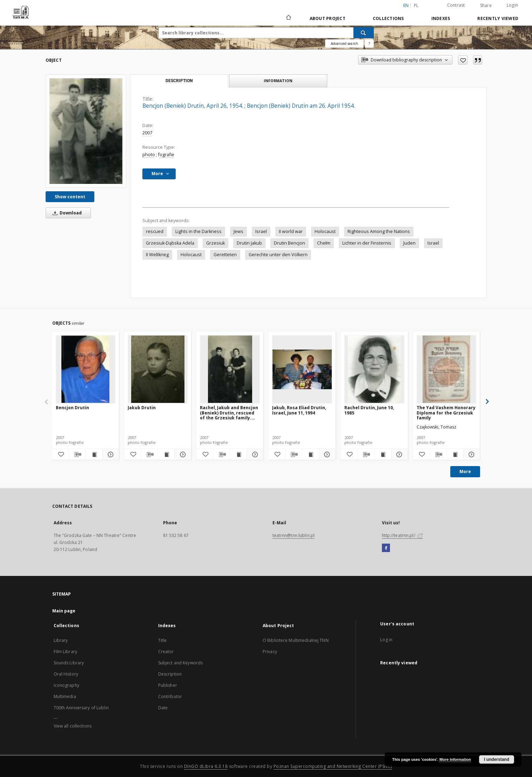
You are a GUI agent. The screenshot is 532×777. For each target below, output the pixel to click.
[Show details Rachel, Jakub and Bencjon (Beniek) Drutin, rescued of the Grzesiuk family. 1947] (254, 454)
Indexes (441, 18)
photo (149, 155)
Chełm (324, 243)
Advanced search (344, 44)
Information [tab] (278, 81)
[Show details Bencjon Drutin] (110, 454)
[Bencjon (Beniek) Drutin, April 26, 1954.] (86, 131)
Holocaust (325, 231)
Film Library (65, 652)
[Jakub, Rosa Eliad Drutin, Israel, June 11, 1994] (302, 369)
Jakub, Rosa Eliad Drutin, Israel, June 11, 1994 (299, 410)
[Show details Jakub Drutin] (182, 454)
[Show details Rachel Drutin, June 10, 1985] (399, 454)
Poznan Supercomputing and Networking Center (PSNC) (333, 766)
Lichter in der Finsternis (367, 243)
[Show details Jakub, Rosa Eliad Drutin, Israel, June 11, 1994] (326, 454)
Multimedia (65, 696)
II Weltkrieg (157, 255)
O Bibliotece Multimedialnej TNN (296, 640)
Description (170, 674)
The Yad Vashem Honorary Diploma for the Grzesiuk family (446, 413)
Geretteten (225, 255)
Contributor (170, 696)
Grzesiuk (216, 243)
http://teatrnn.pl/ (402, 535)
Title (163, 640)
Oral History (66, 674)
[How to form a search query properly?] (369, 44)
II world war (291, 231)
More (465, 471)
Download (66, 213)
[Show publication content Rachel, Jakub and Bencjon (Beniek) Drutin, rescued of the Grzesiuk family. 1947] (238, 454)
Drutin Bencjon (289, 243)
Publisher (168, 685)
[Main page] (288, 18)
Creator (166, 652)
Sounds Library (69, 663)
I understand (497, 759)
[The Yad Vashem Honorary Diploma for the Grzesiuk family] (447, 369)
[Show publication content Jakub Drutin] (166, 454)
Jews (238, 231)
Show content (70, 197)
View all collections (73, 726)
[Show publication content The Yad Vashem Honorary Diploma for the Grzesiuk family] (455, 454)
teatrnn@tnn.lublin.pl (294, 535)
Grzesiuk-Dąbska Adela (170, 243)
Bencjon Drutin (72, 408)
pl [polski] (416, 5)
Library (61, 640)
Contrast (456, 5)
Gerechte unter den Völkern (278, 255)
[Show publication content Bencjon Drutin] (94, 454)
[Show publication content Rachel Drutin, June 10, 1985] (383, 454)
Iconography (66, 685)
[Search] (364, 33)
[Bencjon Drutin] (86, 369)
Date (163, 708)
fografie (166, 155)
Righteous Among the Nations (379, 231)
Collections (388, 18)
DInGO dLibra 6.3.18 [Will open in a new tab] (206, 766)
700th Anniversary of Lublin (81, 708)
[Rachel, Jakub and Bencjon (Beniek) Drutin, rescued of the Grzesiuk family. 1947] (230, 369)
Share (486, 6)
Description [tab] (179, 81)
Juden (409, 243)
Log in (386, 640)
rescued (155, 231)
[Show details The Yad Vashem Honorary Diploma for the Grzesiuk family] (471, 454)
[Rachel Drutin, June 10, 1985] (374, 369)
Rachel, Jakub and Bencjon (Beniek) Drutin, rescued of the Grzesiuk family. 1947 (229, 413)
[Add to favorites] (463, 60)
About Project (328, 18)
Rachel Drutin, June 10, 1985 (369, 410)
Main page (64, 611)
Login (512, 5)
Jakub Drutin (142, 408)
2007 (147, 133)
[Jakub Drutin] (158, 369)
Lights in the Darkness (198, 231)
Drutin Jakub (249, 243)
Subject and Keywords (180, 663)
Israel (261, 231)
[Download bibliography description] (77, 454)
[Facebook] (386, 548)
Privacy (270, 652)
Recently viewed (498, 18)
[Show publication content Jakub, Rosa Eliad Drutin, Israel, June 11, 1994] (311, 454)
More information (455, 759)
